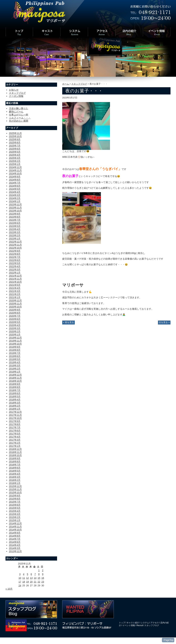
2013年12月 (15, 551)
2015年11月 (15, 489)
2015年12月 (15, 486)
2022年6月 (15, 260)
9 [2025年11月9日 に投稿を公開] (43, 574)
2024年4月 (15, 192)
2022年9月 (15, 251)
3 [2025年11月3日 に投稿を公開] (20, 574)
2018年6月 (15, 393)
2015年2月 (15, 517)
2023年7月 (15, 220)
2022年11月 (15, 245)
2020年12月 (15, 300)
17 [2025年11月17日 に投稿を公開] (20, 582)
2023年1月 (15, 238)
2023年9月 (15, 214)
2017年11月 (15, 415)
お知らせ (14, 90)
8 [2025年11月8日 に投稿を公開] (39, 574)
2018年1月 (15, 409)
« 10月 (9, 589)
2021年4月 (15, 288)
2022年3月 (15, 269)
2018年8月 (15, 387)
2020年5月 (15, 322)
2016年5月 (15, 471)
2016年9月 (15, 458)
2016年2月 (15, 480)
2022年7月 (15, 257)
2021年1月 (15, 297)
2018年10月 (15, 381)
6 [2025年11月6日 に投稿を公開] (31, 574)
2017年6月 (15, 430)
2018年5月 (15, 396)
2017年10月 (15, 418)
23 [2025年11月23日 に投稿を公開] (43, 582)
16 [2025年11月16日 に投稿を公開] (43, 578)
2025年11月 (15, 133)
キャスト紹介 (133, 623)
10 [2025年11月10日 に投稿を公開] (20, 578)
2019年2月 (15, 369)
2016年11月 (15, 452)
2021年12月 (15, 276)
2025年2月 (15, 161)
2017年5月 (15, 434)
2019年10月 (15, 344)
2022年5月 (15, 263)
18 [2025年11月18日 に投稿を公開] (24, 582)
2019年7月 (15, 353)
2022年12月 (15, 242)
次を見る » (164, 322)
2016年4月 (15, 474)
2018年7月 (15, 390)
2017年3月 (15, 440)
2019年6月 (15, 356)
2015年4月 (15, 511)
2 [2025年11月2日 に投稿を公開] (43, 570)
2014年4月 (15, 545)
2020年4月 (15, 325)
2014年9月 (15, 533)
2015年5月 (15, 508)
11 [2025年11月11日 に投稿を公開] (24, 578)
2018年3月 (15, 403)
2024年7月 (15, 183)
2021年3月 (15, 291)
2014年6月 (15, 542)
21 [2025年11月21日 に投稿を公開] (35, 582)
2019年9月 (15, 347)
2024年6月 (15, 186)
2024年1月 (15, 201)
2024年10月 (15, 173)
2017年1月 (15, 446)
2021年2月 (15, 294)
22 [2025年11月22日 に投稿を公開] (39, 582)
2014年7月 (15, 539)
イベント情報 (129, 625)
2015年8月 (15, 499)
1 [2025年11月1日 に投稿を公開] (39, 570)
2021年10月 (15, 282)
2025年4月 (15, 155)
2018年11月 (15, 378)
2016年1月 (15, 483)
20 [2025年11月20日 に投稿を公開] (31, 582)
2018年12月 (15, 375)
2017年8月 (15, 424)
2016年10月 (15, 455)
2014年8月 (15, 536)
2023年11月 (15, 207)
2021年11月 (15, 279)
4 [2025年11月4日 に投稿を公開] (24, 574)
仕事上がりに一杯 (19, 115)
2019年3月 (15, 365)
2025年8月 (15, 142)
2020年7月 (15, 316)
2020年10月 (15, 307)
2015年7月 (15, 502)
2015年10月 (15, 492)
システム (145, 623)
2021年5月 (15, 285)
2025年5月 (15, 152)
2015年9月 (15, 496)
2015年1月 (15, 520)
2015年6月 (15, 505)
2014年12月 (15, 523)
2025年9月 (15, 139)
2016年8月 (15, 461)
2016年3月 (15, 477)
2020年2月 (15, 331)
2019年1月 (15, 372)
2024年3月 (15, 195)
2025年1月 (15, 164)
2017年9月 (15, 421)
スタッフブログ (79, 84)
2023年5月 (15, 226)
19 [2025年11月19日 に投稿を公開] (27, 582)
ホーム (66, 84)
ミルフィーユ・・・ (20, 118)
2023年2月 (15, 235)
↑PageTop (168, 640)
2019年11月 (15, 341)
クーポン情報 (16, 96)
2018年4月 (15, 400)
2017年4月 (15, 437)
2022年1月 (15, 273)
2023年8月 (15, 217)
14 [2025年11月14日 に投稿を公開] (35, 578)
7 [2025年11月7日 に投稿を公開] (35, 574)
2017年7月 (15, 427)
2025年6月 (15, 149)
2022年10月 (15, 248)
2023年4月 (15, 229)
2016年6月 (15, 468)
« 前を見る (68, 322)
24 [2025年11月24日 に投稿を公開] (20, 586)
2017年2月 (15, 443)
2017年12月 (15, 412)
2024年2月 (15, 198)
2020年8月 (15, 313)
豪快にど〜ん (16, 111)
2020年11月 (15, 304)
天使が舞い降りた (19, 108)
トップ (122, 623)
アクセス (155, 623)
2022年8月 (15, 254)
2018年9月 (15, 384)
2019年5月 (15, 359)
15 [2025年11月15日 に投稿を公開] (39, 578)
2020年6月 (15, 319)
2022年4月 (15, 266)
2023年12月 (15, 204)
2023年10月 (15, 211)
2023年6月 (15, 223)
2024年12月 (15, 167)
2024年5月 (15, 189)
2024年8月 (15, 180)
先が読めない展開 (19, 121)
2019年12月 (15, 338)
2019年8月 (15, 350)
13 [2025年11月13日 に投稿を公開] (31, 578)
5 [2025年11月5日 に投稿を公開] (27, 574)
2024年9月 (15, 177)
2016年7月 (15, 465)
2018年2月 (15, 406)
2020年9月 (15, 310)
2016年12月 (15, 449)
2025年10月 (15, 136)
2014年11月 (15, 526)
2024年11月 (15, 170)
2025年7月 (15, 146)
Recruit (140, 625)
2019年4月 (15, 362)
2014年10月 (15, 530)
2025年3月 (15, 158)
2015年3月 (15, 514)
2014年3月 (15, 548)
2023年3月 (15, 232)
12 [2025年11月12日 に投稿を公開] (27, 578)
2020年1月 (15, 334)
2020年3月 (15, 328)
